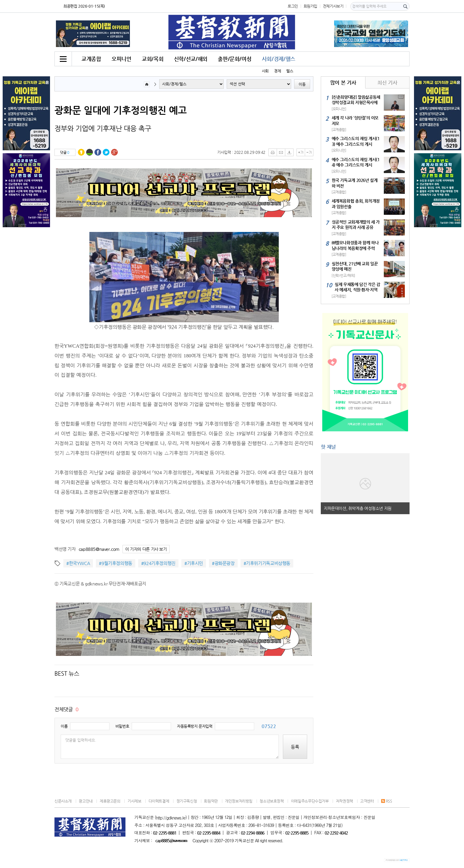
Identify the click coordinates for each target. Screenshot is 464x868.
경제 (277, 71)
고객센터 (367, 801)
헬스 (290, 71)
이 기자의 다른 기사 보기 (146, 549)
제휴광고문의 (110, 801)
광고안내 (86, 801)
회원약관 (211, 801)
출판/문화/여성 (235, 59)
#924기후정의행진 (158, 563)
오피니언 (121, 59)
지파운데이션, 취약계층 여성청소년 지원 (358, 508)
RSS (387, 801)
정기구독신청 (187, 801)
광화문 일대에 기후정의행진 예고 (121, 110)
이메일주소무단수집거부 (310, 801)
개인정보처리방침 (239, 801)
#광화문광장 (223, 563)
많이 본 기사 (343, 83)
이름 (64, 726)
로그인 (293, 6)
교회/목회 (153, 59)
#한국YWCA (78, 563)
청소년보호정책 (272, 801)
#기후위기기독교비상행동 (267, 563)
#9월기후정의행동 (116, 563)
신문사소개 (63, 801)
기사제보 (134, 801)
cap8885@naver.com (99, 549)
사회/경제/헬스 (279, 59)
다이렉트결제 (159, 801)
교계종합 (91, 59)
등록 (295, 747)
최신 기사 (387, 83)
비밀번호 (122, 726)
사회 (265, 71)
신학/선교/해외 (191, 59)
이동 (302, 84)
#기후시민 (194, 563)
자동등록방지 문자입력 (195, 726)
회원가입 (310, 6)
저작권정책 (344, 801)
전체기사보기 (333, 6)
